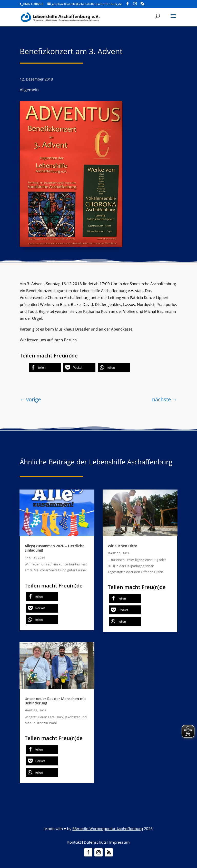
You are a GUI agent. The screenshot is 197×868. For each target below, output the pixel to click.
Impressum (119, 842)
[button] (45, 368)
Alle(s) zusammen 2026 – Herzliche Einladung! (55, 548)
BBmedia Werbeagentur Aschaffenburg (108, 829)
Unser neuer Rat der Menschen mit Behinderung (55, 701)
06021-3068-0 (33, 4)
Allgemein (29, 90)
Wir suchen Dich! (122, 546)
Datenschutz (95, 842)
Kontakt (74, 842)
